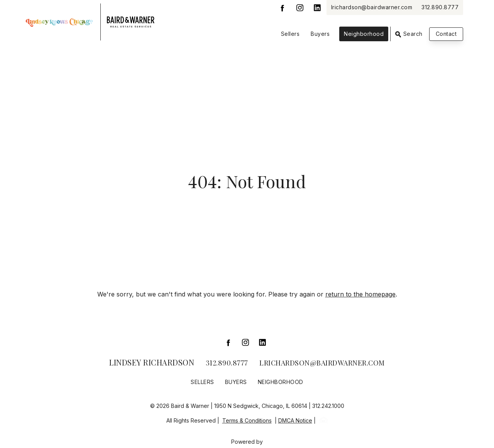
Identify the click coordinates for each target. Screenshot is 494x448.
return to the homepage (360, 294)
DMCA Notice (295, 420)
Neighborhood (364, 34)
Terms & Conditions (247, 420)
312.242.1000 (328, 406)
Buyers (320, 34)
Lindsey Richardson (152, 362)
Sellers (290, 34)
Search (409, 34)
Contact (446, 34)
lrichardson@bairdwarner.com (372, 7)
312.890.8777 (440, 7)
